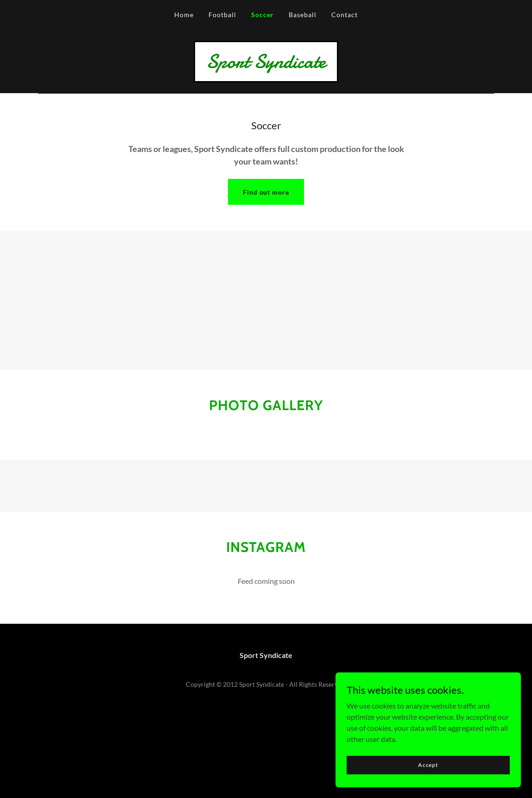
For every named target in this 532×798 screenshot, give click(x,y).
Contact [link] (345, 15)
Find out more (266, 192)
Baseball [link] (303, 15)
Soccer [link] (263, 15)
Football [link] (222, 15)
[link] (266, 65)
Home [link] (184, 15)
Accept (428, 765)
